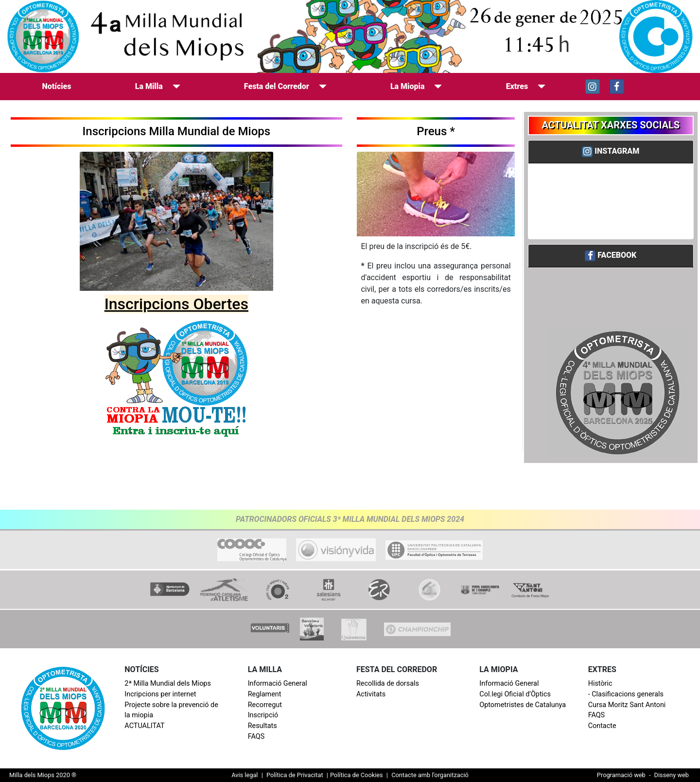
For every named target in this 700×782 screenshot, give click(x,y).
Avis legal (245, 775)
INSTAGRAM (617, 151)
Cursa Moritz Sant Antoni (627, 705)
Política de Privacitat (295, 775)
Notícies (59, 86)
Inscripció (263, 715)
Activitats (371, 694)
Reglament (265, 694)
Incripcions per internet (160, 694)
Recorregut (265, 705)
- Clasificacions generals (626, 694)
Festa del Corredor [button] (285, 86)
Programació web (621, 775)
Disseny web (672, 775)
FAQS (256, 737)
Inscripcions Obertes (176, 304)
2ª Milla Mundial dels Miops (168, 684)
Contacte (602, 726)
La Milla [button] (158, 86)
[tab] (611, 152)
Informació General (278, 684)
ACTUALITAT (144, 726)
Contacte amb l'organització (429, 775)
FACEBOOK (617, 255)
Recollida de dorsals (388, 684)
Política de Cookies (357, 775)
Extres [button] (526, 86)
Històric (600, 684)
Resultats (262, 726)
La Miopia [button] (416, 86)
